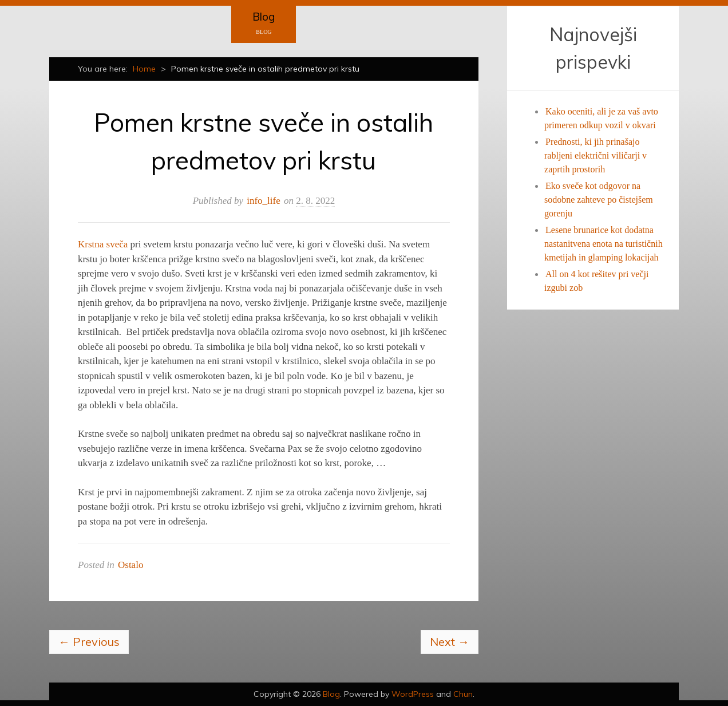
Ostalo (130, 565)
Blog (264, 17)
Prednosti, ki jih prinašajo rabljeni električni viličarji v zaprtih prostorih (596, 155)
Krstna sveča (103, 244)
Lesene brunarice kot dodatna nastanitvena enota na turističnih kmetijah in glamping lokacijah (604, 244)
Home (144, 69)
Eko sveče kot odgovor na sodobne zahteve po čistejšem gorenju (599, 200)
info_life (264, 201)
